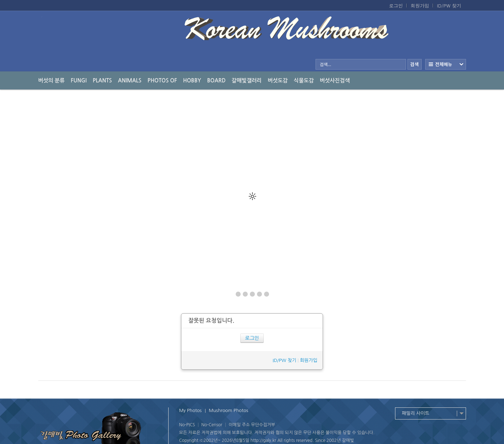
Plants (102, 80)
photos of (162, 80)
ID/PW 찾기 (449, 6)
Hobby (192, 80)
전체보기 (446, 64)
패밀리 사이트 (416, 413)
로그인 (396, 6)
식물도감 (304, 80)
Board (217, 80)
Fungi (79, 80)
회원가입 (420, 6)
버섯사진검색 (335, 80)
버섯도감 (278, 80)
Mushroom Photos (228, 410)
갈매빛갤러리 (247, 80)
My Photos (191, 410)
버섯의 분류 (52, 80)
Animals (130, 80)
